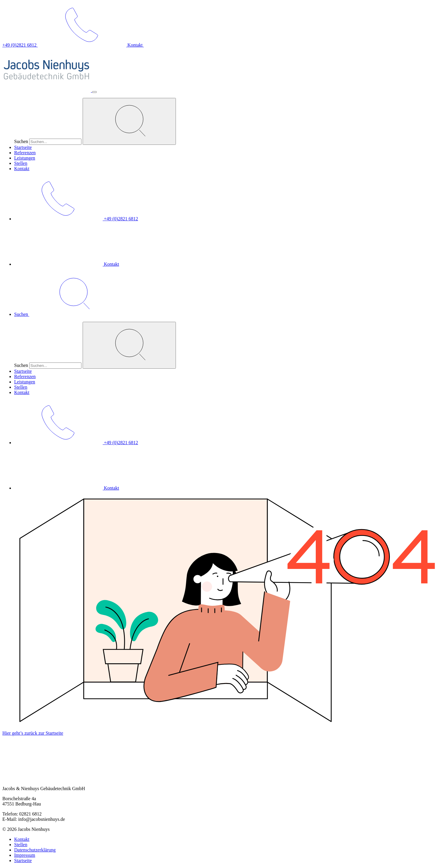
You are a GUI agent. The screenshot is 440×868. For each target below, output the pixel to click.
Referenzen (25, 153)
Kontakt (22, 169)
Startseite (23, 147)
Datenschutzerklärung (35, 850)
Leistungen (25, 158)
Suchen (21, 141)
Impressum (25, 855)
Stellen (21, 163)
